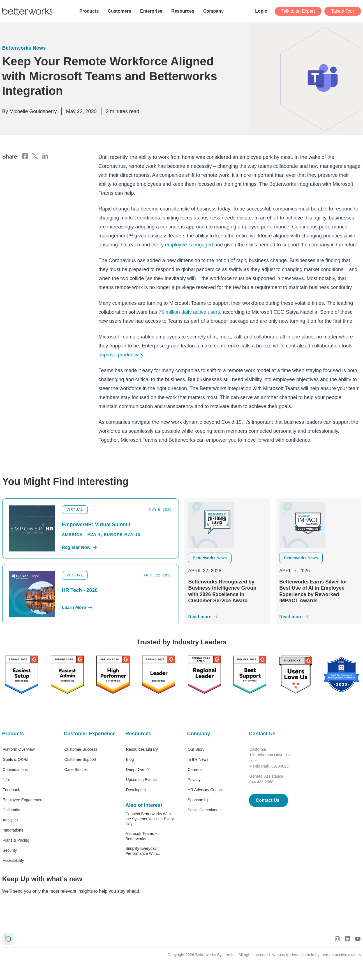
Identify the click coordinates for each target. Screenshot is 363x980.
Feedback (11, 790)
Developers (136, 790)
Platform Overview (19, 749)
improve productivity (121, 355)
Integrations (13, 830)
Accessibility (13, 860)
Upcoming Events (142, 780)
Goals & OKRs (16, 759)
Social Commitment (205, 810)
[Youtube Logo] (358, 939)
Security (10, 850)
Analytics (11, 820)
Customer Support (80, 759)
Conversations (15, 770)
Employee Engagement (23, 800)
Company (199, 734)
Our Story (196, 749)
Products (13, 734)
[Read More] (227, 617)
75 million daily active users (189, 312)
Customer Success (81, 749)
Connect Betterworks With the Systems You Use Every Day (150, 819)
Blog (130, 759)
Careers (195, 770)
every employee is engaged (182, 245)
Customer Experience (89, 734)
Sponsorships (200, 800)
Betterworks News (24, 48)
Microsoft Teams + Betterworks (142, 836)
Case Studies (76, 770)
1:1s (6, 780)
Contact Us (262, 734)
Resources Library (142, 749)
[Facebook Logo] (25, 157)
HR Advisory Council (206, 790)
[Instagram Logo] (337, 939)
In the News (198, 759)
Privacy (194, 780)
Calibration (12, 810)
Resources (138, 734)
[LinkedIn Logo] (45, 157)
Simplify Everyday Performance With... (143, 851)
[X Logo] (35, 157)
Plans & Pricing (16, 840)
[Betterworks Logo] (27, 11)
